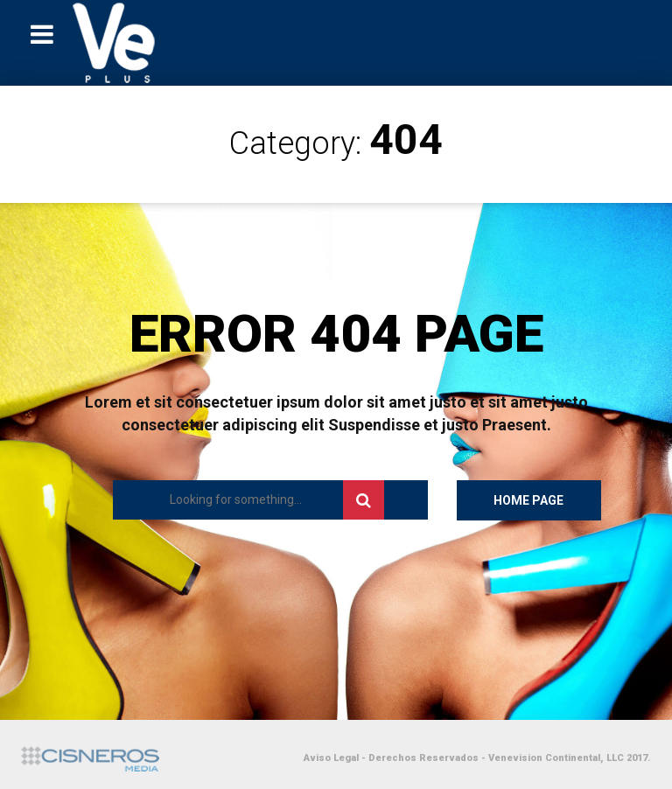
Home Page (528, 500)
